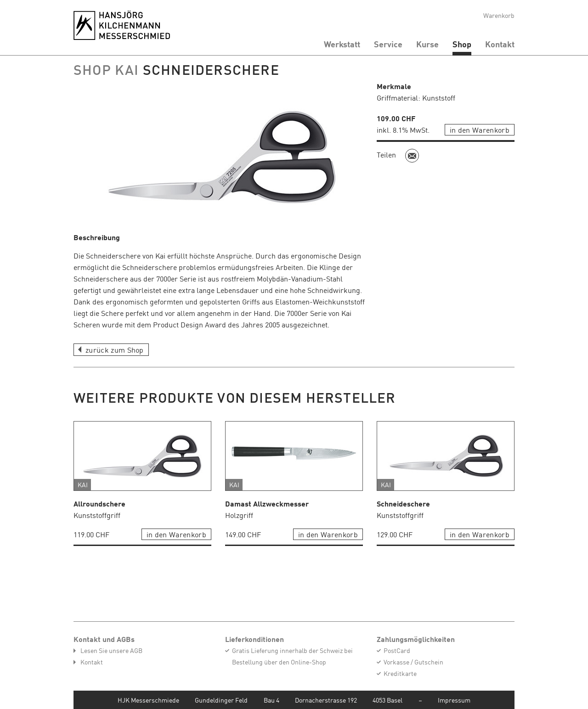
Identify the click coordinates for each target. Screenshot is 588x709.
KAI (129, 69)
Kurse (427, 44)
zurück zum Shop (115, 349)
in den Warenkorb (480, 129)
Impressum (454, 700)
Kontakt (500, 44)
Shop (462, 44)
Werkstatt (342, 44)
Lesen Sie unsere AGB (111, 650)
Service (388, 44)
